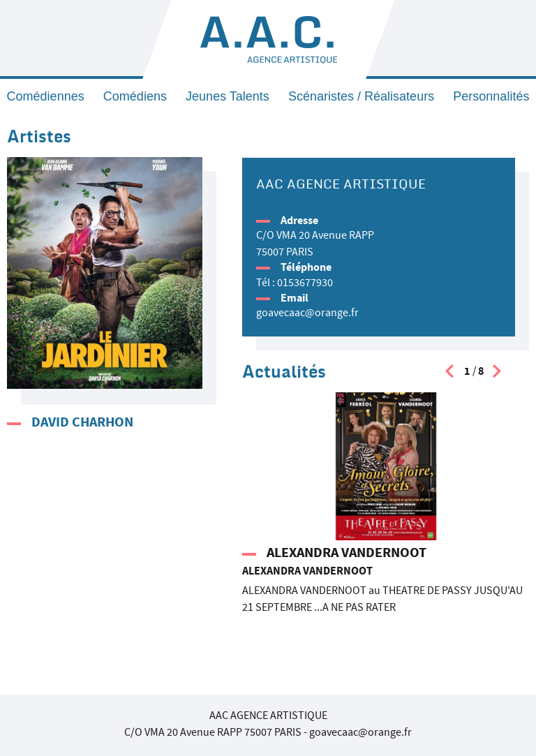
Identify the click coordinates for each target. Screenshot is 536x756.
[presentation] (449, 375)
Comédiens (135, 96)
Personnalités (491, 96)
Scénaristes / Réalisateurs (361, 96)
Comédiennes (46, 96)
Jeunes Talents (228, 96)
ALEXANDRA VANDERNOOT (347, 553)
